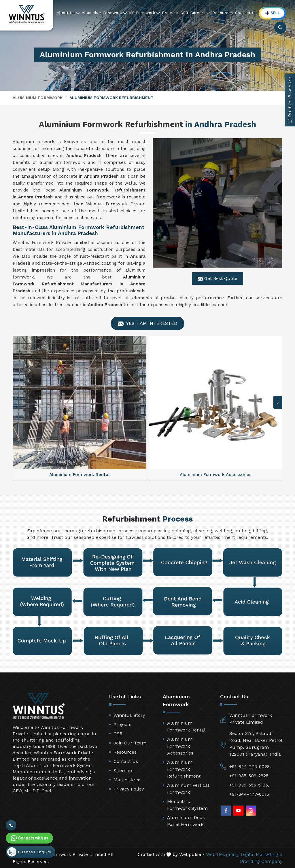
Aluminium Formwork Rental (186, 726)
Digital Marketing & (262, 854)
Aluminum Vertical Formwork (188, 789)
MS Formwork (145, 13)
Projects (170, 13)
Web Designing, (223, 854)
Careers (201, 13)
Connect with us (29, 838)
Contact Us (246, 13)
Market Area (127, 780)
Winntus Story (129, 715)
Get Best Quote (218, 278)
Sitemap (123, 771)
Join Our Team (130, 743)
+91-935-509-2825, (249, 776)
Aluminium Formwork (104, 13)
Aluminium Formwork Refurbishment (184, 769)
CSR (184, 13)
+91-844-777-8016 (249, 794)
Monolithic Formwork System (187, 805)
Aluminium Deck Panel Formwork (186, 821)
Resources (223, 13)
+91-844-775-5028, (250, 766)
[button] (278, 402)
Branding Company (261, 861)
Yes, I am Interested (147, 324)
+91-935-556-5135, (249, 785)
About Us (68, 13)
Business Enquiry (29, 852)
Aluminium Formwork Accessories (180, 746)
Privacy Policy (129, 789)
